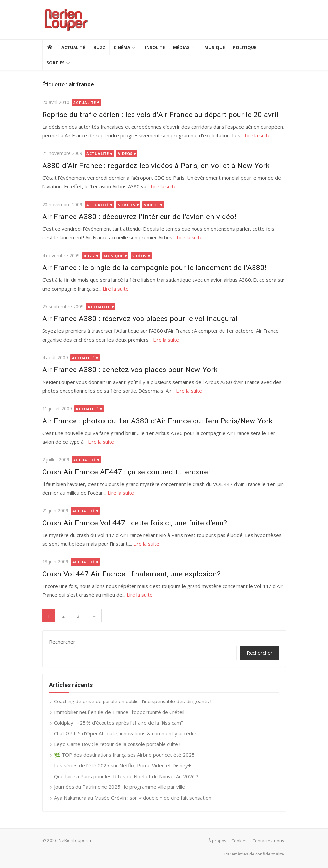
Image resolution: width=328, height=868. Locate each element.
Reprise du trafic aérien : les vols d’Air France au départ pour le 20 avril (160, 115)
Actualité (73, 47)
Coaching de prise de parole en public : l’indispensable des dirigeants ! (133, 701)
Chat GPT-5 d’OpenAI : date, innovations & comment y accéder (125, 733)
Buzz (99, 47)
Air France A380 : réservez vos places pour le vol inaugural (140, 319)
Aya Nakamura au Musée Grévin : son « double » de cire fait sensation (133, 798)
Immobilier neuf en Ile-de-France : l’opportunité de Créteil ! (120, 712)
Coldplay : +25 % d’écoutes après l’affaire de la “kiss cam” (118, 723)
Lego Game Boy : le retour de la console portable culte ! (117, 744)
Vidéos (125, 153)
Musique (215, 47)
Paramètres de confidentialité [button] (254, 854)
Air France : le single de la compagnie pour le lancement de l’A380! (154, 268)
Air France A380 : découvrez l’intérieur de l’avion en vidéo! (139, 217)
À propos (217, 841)
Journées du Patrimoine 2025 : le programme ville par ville (119, 787)
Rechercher (62, 642)
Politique (245, 47)
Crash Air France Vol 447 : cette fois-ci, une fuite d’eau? (135, 523)
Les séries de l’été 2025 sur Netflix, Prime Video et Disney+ (122, 765)
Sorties (56, 63)
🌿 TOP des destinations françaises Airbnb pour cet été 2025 (124, 755)
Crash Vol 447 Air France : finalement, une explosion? (131, 574)
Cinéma (122, 47)
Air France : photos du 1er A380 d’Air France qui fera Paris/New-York (157, 421)
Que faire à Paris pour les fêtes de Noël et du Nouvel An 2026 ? (126, 776)
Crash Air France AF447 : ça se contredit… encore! (126, 472)
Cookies (239, 841)
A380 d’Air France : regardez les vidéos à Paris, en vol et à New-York (156, 166)
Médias (181, 47)
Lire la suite (258, 135)
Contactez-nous (268, 841)
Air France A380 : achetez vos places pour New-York (130, 370)
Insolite (155, 47)
